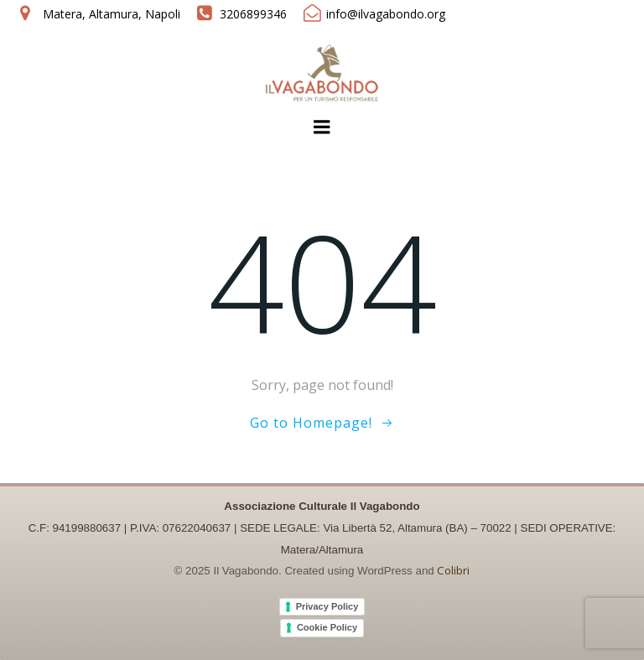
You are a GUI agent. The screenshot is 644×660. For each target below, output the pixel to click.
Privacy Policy (327, 606)
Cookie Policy (327, 627)
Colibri (453, 570)
